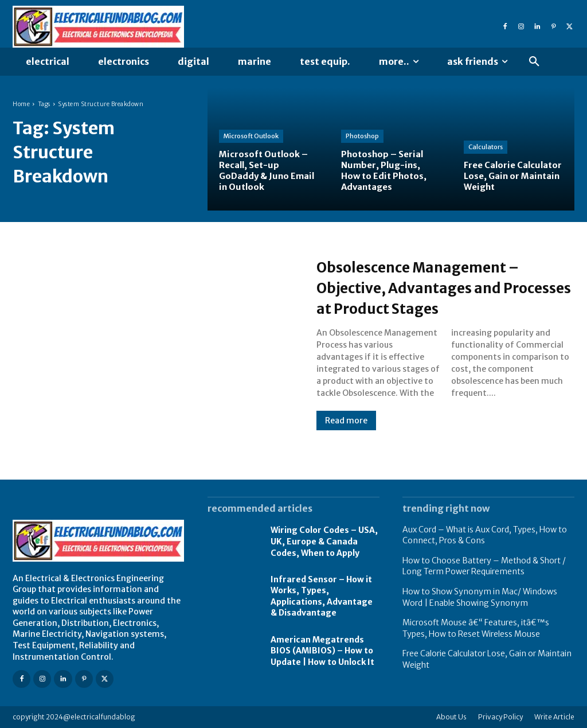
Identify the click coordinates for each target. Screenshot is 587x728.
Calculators (486, 147)
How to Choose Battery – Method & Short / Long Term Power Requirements (484, 566)
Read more (346, 421)
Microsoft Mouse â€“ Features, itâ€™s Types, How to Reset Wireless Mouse (476, 628)
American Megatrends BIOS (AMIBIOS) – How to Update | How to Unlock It (322, 651)
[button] (534, 62)
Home (21, 104)
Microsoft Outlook (251, 136)
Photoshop (362, 136)
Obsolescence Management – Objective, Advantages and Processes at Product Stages (440, 287)
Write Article (554, 717)
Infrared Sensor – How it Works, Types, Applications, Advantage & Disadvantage (322, 596)
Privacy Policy (500, 717)
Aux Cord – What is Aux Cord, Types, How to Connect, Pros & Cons (485, 535)
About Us (451, 717)
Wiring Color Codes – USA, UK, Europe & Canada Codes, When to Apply (324, 541)
